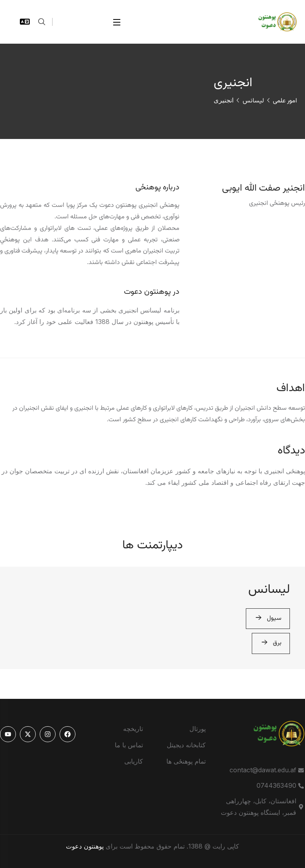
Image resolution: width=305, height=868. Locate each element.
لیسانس (253, 101)
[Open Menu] (117, 22)
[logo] (273, 21)
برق (271, 643)
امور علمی (285, 101)
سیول (268, 619)
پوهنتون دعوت (85, 846)
